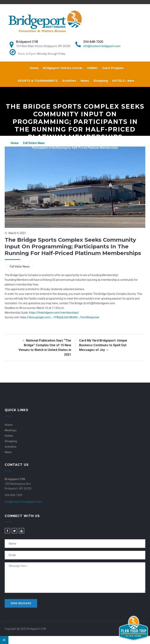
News (85, 81)
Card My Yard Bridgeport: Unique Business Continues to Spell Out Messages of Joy (103, 345)
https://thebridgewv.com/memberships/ (54, 313)
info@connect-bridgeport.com (102, 46)
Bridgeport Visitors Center (63, 68)
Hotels (9, 436)
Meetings (11, 430)
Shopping (101, 81)
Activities (69, 81)
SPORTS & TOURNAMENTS (38, 81)
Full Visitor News (34, 143)
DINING (92, 68)
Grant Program (113, 68)
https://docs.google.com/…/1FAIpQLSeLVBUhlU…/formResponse (60, 317)
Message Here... (75, 578)
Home (34, 68)
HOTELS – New (123, 81)
